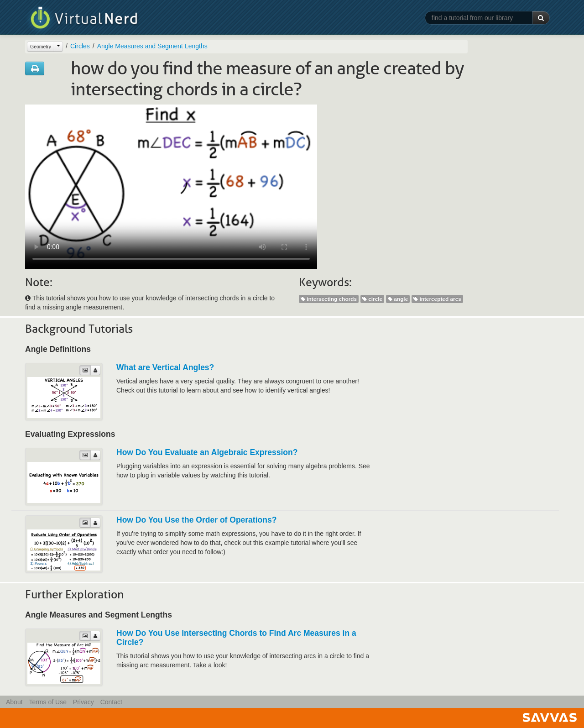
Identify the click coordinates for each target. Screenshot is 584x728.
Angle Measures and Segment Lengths (152, 46)
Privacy (83, 702)
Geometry (41, 47)
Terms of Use (47, 702)
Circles (80, 46)
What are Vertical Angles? (165, 367)
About (14, 702)
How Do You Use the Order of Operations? (196, 520)
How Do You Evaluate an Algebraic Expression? (207, 452)
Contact (111, 702)
